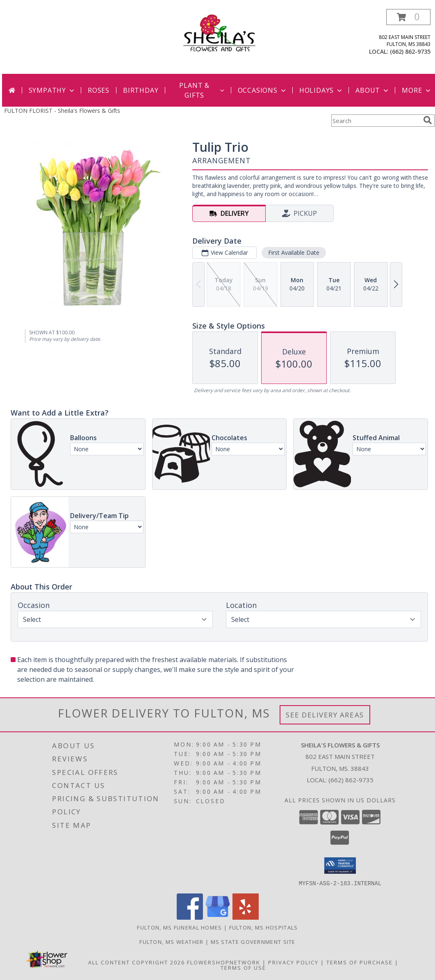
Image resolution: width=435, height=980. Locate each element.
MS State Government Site (253, 941)
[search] (428, 120)
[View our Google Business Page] (218, 917)
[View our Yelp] (246, 917)
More (417, 90)
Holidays (321, 90)
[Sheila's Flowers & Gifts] (220, 33)
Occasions (263, 90)
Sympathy (52, 90)
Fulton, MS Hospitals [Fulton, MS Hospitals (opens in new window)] (264, 927)
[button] (408, 17)
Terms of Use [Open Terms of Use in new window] (243, 967)
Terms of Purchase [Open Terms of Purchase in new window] (360, 962)
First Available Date (294, 252)
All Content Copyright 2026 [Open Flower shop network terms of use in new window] (137, 962)
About (373, 90)
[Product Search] (376, 121)
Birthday (141, 90)
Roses (99, 90)
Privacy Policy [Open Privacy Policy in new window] (293, 962)
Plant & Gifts (202, 90)
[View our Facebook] (190, 917)
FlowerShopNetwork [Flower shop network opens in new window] (224, 962)
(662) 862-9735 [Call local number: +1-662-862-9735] (410, 51)
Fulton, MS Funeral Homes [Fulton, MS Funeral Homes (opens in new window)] (179, 927)
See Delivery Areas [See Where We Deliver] (325, 715)
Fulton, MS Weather (171, 941)
